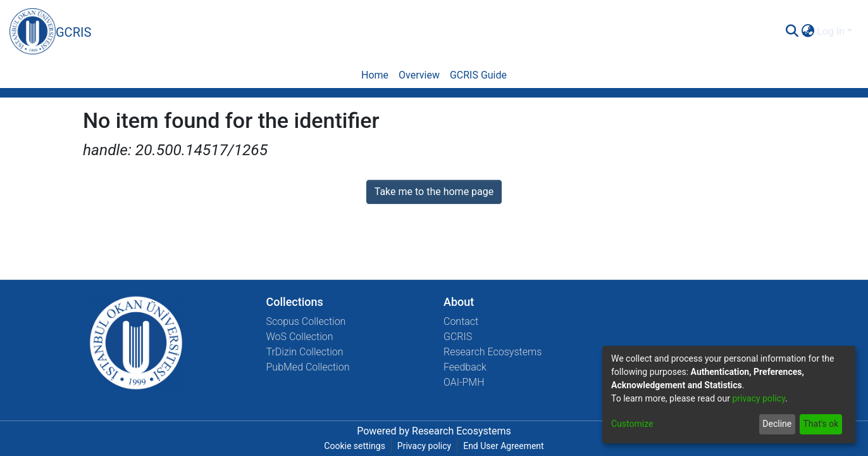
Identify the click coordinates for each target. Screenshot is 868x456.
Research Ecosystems (493, 352)
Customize (632, 424)
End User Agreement (503, 446)
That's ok (821, 424)
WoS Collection (300, 337)
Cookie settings (355, 446)
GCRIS (458, 337)
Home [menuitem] (375, 75)
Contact (461, 321)
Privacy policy (424, 446)
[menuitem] (808, 32)
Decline (777, 424)
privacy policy (759, 398)
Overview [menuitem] (419, 75)
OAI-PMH (464, 382)
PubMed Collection (308, 367)
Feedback (465, 367)
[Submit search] (792, 32)
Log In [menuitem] (831, 31)
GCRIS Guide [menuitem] (478, 75)
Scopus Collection (306, 321)
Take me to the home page (434, 192)
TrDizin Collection (305, 352)
